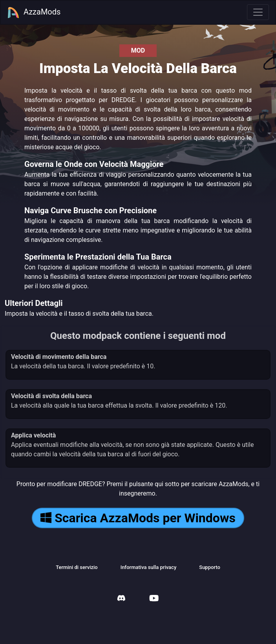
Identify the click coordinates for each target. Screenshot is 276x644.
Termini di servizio (77, 567)
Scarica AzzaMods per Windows (138, 518)
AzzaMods (34, 13)
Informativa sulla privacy (149, 567)
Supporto (210, 567)
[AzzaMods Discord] (121, 599)
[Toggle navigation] (258, 12)
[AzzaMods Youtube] (154, 599)
